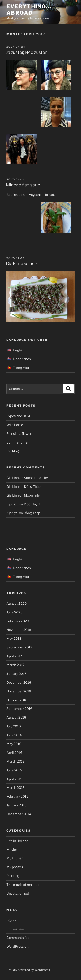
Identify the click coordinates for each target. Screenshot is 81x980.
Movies (12, 850)
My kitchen (15, 858)
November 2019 (19, 630)
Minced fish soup (23, 185)
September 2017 (19, 647)
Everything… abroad (29, 10)
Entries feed (16, 929)
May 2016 (14, 744)
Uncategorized (18, 894)
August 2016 (16, 718)
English (19, 350)
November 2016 (19, 691)
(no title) (13, 451)
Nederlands (22, 359)
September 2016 (19, 709)
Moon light (32, 495)
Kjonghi (12, 504)
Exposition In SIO (19, 416)
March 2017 (15, 665)
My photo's (15, 867)
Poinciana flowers (20, 434)
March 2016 (16, 762)
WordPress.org (18, 947)
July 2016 (14, 726)
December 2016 (19, 683)
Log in (11, 920)
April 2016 (14, 753)
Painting (13, 876)
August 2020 (17, 604)
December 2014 (19, 814)
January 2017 (16, 674)
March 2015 (16, 788)
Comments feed (19, 938)
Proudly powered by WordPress (28, 970)
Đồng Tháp (32, 487)
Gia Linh (13, 478)
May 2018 (14, 639)
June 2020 (14, 612)
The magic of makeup (23, 885)
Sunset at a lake (36, 478)
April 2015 (14, 779)
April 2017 (14, 656)
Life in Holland (17, 841)
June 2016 (14, 735)
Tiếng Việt (21, 368)
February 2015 (17, 797)
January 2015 (17, 805)
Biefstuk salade (22, 264)
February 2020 (18, 621)
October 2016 (17, 700)
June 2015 (14, 770)
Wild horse (15, 425)
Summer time (17, 442)
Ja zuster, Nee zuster (26, 52)
